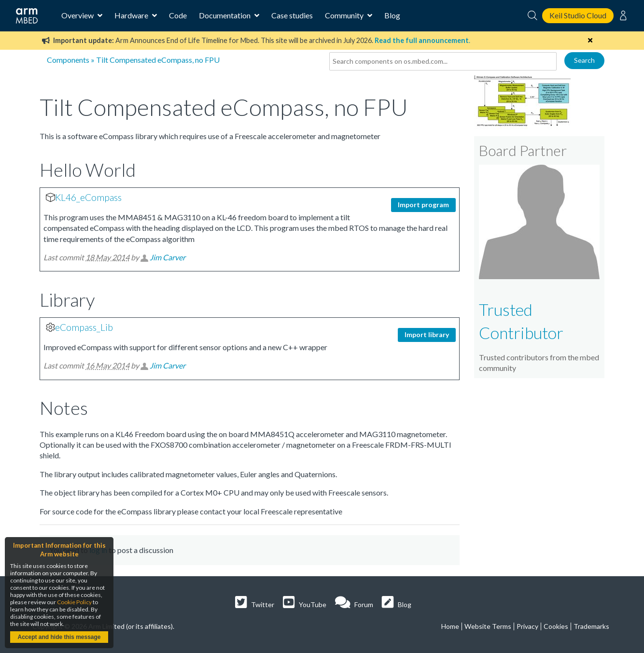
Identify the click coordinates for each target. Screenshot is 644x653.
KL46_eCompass (88, 197)
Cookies (556, 626)
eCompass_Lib (84, 327)
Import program (423, 205)
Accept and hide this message (59, 637)
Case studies (292, 15)
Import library (427, 334)
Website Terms (488, 626)
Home (450, 626)
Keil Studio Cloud (578, 15)
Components (68, 60)
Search (584, 60)
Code (178, 15)
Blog (392, 15)
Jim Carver (168, 257)
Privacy (527, 626)
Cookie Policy (74, 602)
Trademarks (591, 626)
